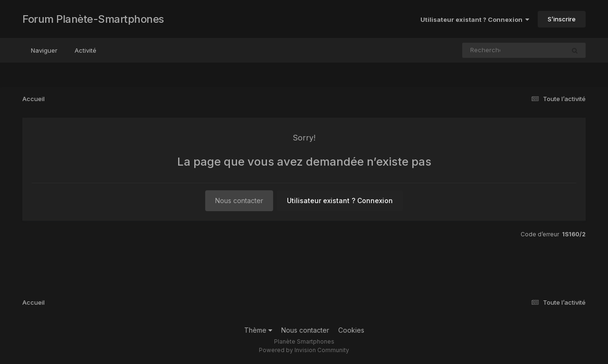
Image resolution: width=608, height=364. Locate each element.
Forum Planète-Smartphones (93, 19)
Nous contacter (239, 201)
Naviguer (44, 50)
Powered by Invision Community (304, 350)
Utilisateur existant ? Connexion (475, 19)
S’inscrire (562, 19)
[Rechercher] (486, 50)
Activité (85, 50)
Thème (258, 330)
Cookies (351, 330)
